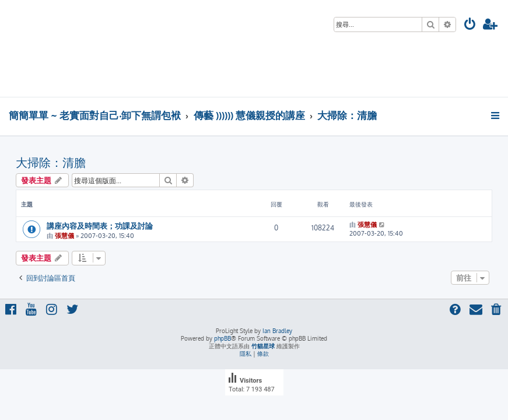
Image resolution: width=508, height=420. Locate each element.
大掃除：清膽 (51, 162)
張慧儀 (64, 236)
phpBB (223, 338)
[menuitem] (470, 25)
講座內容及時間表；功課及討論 (100, 225)
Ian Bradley (277, 331)
